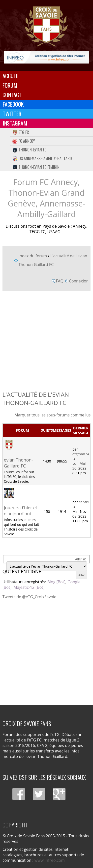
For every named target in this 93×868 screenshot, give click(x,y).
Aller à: (80, 559)
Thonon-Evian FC (29, 150)
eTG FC (21, 132)
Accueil (11, 76)
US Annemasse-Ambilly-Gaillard (42, 158)
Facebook (13, 104)
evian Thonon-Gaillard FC (18, 463)
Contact (12, 95)
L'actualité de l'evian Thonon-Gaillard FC (36, 399)
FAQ (60, 281)
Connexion (79, 281)
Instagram (15, 123)
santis (84, 502)
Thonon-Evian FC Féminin (36, 167)
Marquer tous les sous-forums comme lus (52, 415)
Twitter (12, 114)
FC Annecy (24, 141)
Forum (10, 85)
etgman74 (81, 454)
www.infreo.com (50, 860)
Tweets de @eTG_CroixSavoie (29, 597)
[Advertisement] (46, 340)
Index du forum (33, 256)
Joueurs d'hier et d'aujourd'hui (21, 511)
